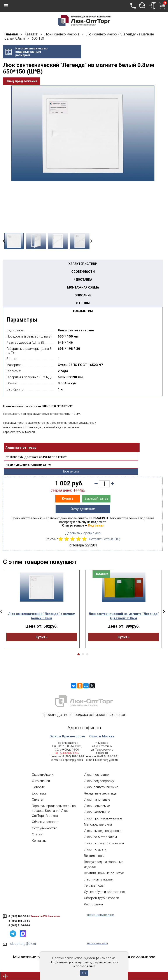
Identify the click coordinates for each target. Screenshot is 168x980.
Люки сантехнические (101, 787)
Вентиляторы (94, 856)
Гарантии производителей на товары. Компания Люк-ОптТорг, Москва (54, 811)
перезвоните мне (101, 915)
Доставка (39, 793)
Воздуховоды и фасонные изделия (104, 864)
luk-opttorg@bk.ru (72, 760)
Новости (38, 787)
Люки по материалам (100, 837)
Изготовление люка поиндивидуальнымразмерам (31, 52)
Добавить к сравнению (83, 533)
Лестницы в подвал (99, 879)
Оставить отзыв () (105, 539)
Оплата (37, 800)
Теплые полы (94, 885)
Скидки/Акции (43, 775)
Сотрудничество (45, 828)
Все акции (71, 471)
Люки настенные (97, 812)
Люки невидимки (97, 806)
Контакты (39, 841)
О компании (41, 781)
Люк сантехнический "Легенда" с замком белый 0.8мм (42, 616)
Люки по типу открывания (104, 843)
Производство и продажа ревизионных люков (84, 715)
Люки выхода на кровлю (103, 831)
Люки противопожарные (103, 818)
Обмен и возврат (45, 822)
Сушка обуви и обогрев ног (105, 892)
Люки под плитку (97, 775)
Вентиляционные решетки (104, 873)
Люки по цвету (95, 849)
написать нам (97, 943)
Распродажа (93, 904)
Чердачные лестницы (101, 793)
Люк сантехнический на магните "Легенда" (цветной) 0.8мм (124, 616)
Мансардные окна (98, 824)
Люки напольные (97, 800)
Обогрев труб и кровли (101, 898)
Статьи (37, 834)
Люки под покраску (99, 781)
